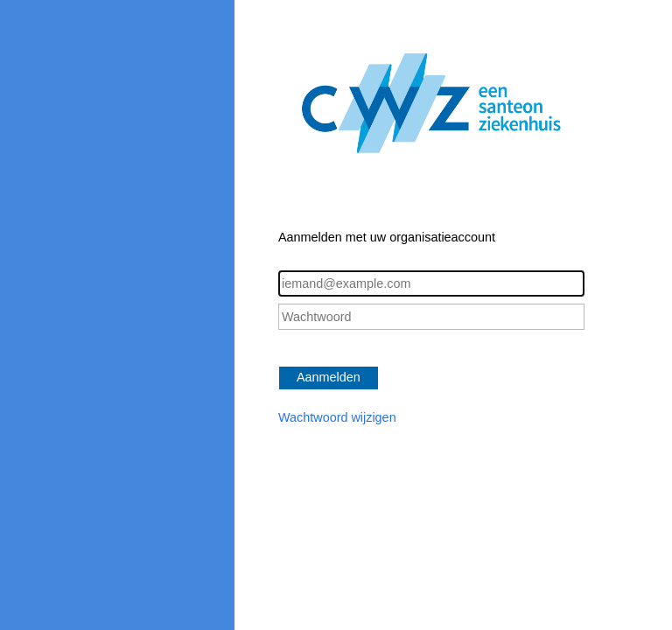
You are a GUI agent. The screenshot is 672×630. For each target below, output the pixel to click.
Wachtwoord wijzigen (337, 417)
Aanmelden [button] (329, 377)
